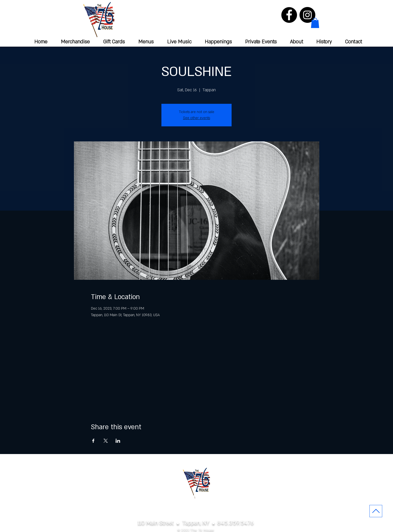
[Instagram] (307, 15)
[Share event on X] (106, 441)
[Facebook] (289, 15)
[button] (315, 23)
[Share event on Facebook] (93, 441)
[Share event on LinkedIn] (118, 441)
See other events (197, 118)
